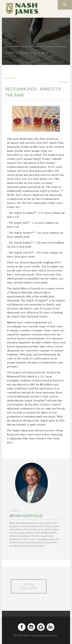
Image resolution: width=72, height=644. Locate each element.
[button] (65, 5)
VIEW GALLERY (26, 586)
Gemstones (63, 82)
